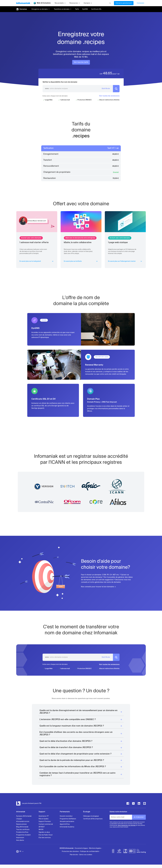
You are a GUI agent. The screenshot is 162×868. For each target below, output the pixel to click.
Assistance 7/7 (44, 816)
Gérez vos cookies (86, 855)
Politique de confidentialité (90, 851)
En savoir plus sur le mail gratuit (37, 261)
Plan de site (74, 855)
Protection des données (70, 851)
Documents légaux (81, 848)
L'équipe (19, 819)
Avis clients (20, 840)
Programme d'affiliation (68, 819)
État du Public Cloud (46, 835)
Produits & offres (22, 832)
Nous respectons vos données (127, 825)
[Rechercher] (110, 3)
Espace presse (21, 824)
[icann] (119, 851)
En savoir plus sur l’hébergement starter (125, 261)
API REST (42, 827)
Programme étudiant (23, 835)
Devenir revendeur (66, 816)
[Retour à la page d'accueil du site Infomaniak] (23, 3)
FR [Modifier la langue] (22, 851)
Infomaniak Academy (67, 827)
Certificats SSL (96, 9)
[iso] (132, 851)
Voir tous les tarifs (81, 62)
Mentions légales (95, 848)
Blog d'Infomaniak (22, 827)
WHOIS (41, 830)
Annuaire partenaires (67, 822)
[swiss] (125, 851)
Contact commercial (46, 824)
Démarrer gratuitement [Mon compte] (124, 3)
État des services (45, 838)
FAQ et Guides (44, 819)
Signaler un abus (44, 832)
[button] (81, 712)
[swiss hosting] (141, 851)
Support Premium (45, 822)
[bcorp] (113, 851)
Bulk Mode (106, 89)
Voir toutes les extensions (109, 96)
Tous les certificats (23, 830)
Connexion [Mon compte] (140, 3)
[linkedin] (139, 803)
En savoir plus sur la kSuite (81, 261)
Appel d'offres (65, 824)
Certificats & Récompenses (93, 819)
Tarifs (77, 9)
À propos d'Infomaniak (24, 816)
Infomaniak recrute (23, 822)
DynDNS (85, 9)
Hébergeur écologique (91, 816)
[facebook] (128, 803)
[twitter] (133, 803)
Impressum (20, 838)
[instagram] (145, 803)
